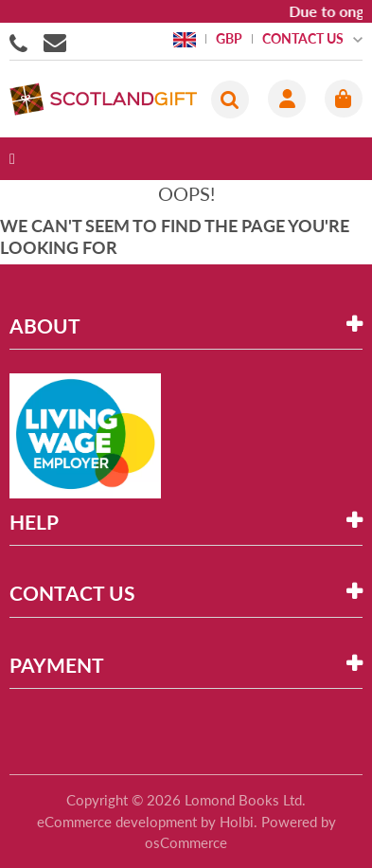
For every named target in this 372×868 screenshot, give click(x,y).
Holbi (237, 822)
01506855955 (22, 42)
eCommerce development (117, 822)
